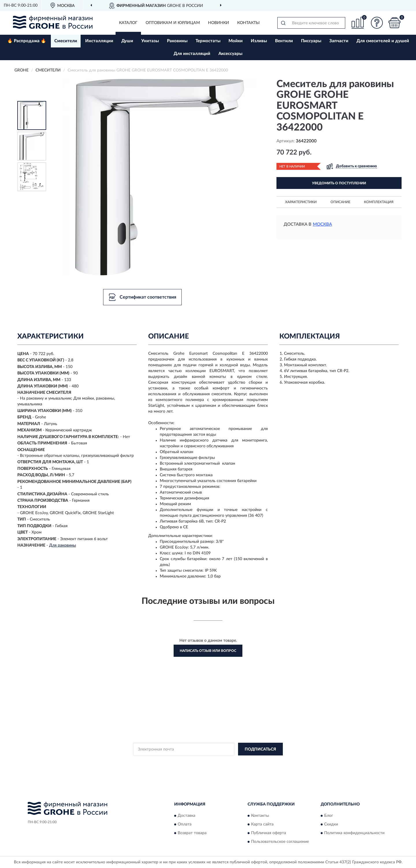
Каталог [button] (128, 23)
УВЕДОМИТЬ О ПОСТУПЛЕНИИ (339, 183)
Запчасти (339, 41)
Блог (329, 816)
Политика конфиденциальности (354, 833)
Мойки (236, 41)
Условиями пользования (259, 762)
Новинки (219, 23)
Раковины (177, 41)
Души (127, 41)
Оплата (185, 824)
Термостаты (208, 41)
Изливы (259, 41)
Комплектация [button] (379, 202)
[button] (377, 23)
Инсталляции (99, 41)
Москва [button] (322, 224)
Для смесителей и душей (383, 41)
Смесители (66, 41)
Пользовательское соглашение (280, 842)
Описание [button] (340, 202)
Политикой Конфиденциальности (208, 762)
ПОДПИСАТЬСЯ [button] (260, 749)
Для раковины (63, 545)
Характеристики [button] (301, 202)
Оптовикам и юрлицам (173, 23)
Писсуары (311, 41)
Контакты (248, 23)
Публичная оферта (269, 833)
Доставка (186, 816)
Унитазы (150, 41)
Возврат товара (192, 833)
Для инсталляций (192, 54)
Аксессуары (230, 54)
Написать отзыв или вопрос (208, 651)
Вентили (284, 41)
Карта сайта (262, 824)
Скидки (331, 824)
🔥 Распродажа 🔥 (27, 41)
